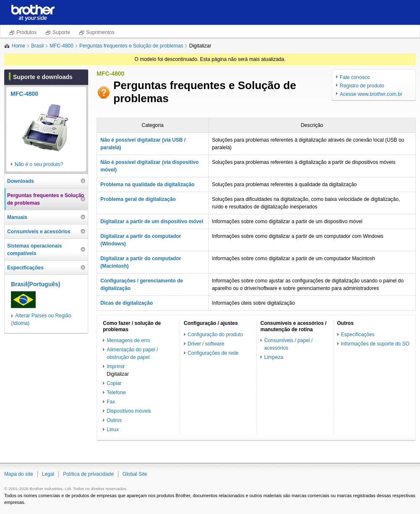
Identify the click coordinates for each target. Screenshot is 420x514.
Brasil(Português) (35, 284)
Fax (111, 402)
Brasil (37, 46)
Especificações (358, 335)
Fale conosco (355, 77)
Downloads (21, 181)
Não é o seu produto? (39, 164)
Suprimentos (100, 32)
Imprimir (116, 366)
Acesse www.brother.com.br (371, 94)
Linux (113, 430)
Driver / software (206, 344)
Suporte (61, 32)
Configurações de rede (213, 353)
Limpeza (274, 357)
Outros (114, 420)
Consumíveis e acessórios (39, 232)
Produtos (26, 32)
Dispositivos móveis (129, 411)
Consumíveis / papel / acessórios (288, 344)
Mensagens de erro (128, 340)
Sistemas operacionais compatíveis (34, 250)
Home (18, 46)
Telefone (116, 393)
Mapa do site (19, 474)
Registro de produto (362, 86)
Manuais (17, 217)
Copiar (114, 383)
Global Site (135, 474)
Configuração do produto (215, 335)
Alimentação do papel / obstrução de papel (132, 353)
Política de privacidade (88, 474)
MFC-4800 (62, 46)
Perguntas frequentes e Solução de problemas (131, 46)
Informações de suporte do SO (375, 344)
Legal (48, 474)
